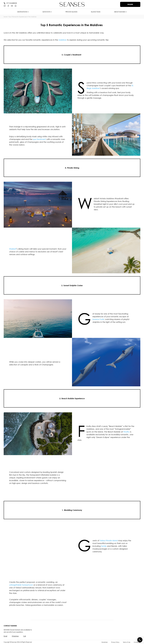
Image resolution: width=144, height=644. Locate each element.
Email (6, 636)
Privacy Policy (114, 642)
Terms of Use (126, 642)
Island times (96, 12)
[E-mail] (12, 6)
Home (6, 17)
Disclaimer (103, 642)
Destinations (22, 12)
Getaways (46, 12)
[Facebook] (8, 6)
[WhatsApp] (16, 6)
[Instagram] (5, 6)
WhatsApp (16, 636)
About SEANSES (120, 12)
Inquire (130, 4)
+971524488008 (11, 3)
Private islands (71, 12)
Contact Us (137, 642)
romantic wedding (46, 582)
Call (25, 636)
